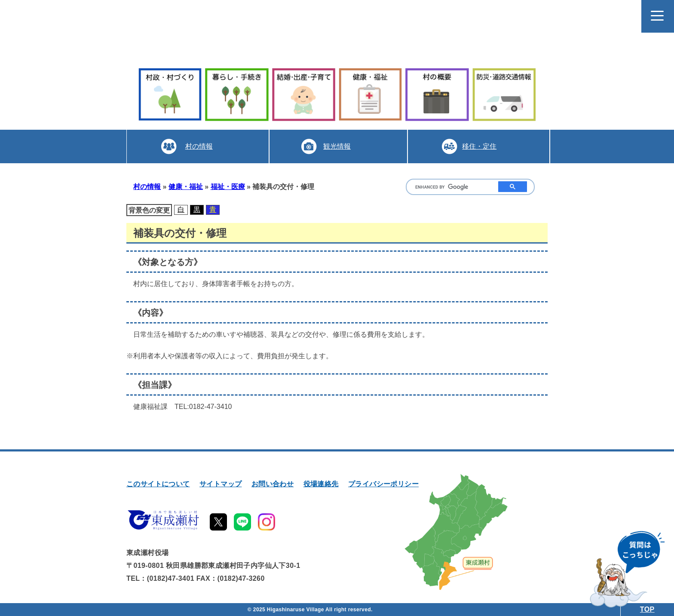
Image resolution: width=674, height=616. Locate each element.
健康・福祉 (186, 187)
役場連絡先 (321, 484)
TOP (647, 609)
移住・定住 (479, 146)
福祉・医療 (228, 187)
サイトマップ (221, 484)
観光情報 (337, 146)
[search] (450, 187)
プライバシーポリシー (383, 484)
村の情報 (199, 146)
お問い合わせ (273, 484)
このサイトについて (158, 484)
